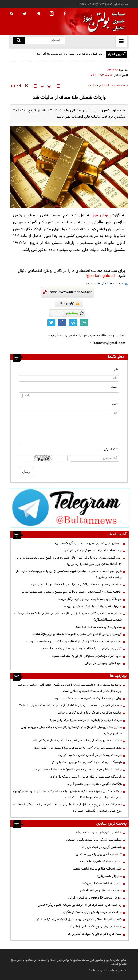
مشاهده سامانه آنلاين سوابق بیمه (101, 862)
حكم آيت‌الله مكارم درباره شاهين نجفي (97, 869)
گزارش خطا (70, 303)
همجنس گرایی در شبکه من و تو (102, 847)
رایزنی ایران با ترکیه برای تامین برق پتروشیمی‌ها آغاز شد (71, 54)
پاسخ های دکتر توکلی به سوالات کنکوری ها (95, 934)
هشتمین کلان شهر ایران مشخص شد (99, 833)
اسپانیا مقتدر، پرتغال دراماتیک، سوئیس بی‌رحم (93, 606)
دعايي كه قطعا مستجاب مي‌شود (102, 883)
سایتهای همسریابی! (109, 876)
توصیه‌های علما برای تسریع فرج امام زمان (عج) (93, 551)
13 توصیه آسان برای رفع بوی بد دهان (99, 854)
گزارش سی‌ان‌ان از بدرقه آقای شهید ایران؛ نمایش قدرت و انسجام (82, 649)
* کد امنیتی (111, 449)
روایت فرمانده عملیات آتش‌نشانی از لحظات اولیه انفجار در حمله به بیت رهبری (73, 641)
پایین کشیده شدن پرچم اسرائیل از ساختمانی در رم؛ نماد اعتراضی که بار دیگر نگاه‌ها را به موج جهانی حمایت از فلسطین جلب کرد (67, 808)
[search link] (19, 41)
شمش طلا (102, 284)
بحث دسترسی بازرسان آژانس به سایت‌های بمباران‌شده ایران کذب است (78, 748)
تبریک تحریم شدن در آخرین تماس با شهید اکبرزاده (90, 755)
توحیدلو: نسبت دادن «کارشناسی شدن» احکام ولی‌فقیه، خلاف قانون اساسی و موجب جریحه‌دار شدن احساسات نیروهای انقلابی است (70, 688)
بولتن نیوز (100, 215)
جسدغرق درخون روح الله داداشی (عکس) (96, 927)
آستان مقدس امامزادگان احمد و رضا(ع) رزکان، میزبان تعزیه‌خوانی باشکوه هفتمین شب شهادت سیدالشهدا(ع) (68, 617)
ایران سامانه (98, 971)
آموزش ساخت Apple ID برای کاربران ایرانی (95, 898)
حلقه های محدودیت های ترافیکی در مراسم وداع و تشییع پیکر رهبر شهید (76, 585)
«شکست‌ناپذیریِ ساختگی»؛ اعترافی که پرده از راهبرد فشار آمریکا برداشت (76, 741)
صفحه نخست (120, 86)
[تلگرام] (70, 508)
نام (116, 370)
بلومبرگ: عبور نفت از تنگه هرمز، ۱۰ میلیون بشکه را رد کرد (86, 762)
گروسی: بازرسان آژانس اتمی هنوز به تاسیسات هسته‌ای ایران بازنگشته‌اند (77, 634)
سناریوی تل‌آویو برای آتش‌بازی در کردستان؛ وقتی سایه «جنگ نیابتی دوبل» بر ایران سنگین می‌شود (71, 730)
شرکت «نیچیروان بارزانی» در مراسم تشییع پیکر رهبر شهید (86, 720)
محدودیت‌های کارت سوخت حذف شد (99, 627)
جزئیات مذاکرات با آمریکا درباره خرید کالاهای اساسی (89, 713)
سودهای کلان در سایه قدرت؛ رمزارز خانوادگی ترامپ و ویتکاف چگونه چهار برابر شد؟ (70, 706)
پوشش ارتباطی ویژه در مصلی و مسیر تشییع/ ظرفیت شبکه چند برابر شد (77, 770)
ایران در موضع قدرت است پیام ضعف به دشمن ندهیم (88, 698)
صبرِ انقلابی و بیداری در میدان (103, 663)
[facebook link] (62, 323)
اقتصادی (104, 86)
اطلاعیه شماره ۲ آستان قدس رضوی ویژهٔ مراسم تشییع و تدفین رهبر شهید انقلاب (72, 592)
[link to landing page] (102, 21)
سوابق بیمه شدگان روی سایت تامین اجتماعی (94, 840)
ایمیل (114, 387)
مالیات (92, 86)
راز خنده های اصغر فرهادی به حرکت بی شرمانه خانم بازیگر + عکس (80, 905)
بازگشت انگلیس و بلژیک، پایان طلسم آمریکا (94, 784)
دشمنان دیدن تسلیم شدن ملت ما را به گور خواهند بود (88, 543)
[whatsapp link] (84, 323)
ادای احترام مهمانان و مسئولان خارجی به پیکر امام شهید (87, 656)
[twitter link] (51, 323)
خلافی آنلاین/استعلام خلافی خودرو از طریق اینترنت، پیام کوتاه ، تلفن (79, 919)
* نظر (115, 404)
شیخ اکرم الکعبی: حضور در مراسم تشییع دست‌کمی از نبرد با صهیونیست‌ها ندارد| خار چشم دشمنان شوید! (69, 574)
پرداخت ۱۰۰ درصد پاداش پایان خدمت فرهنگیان (92, 912)
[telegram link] (73, 323)
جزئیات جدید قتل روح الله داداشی (101, 890)
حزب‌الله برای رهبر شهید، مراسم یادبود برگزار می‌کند (90, 599)
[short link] (71, 292)
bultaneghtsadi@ (101, 276)
